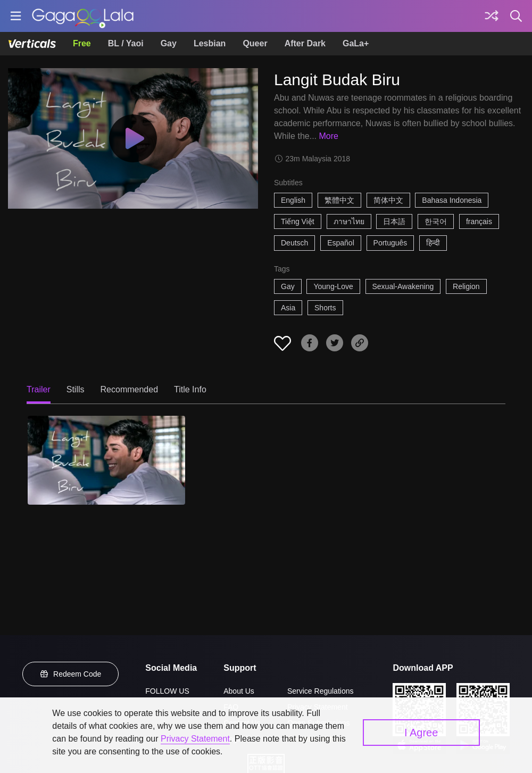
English (293, 200)
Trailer (39, 389)
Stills (76, 389)
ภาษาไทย (349, 221)
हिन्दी (433, 243)
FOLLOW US (167, 691)
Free (82, 43)
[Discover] (492, 16)
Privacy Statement (195, 739)
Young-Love (333, 286)
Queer (255, 43)
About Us (239, 691)
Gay (169, 43)
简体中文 (388, 200)
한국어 (436, 221)
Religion (466, 286)
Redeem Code (71, 674)
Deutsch (294, 243)
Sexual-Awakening (403, 286)
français (479, 221)
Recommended (130, 389)
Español (341, 243)
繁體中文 (339, 200)
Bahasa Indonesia (452, 200)
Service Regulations (321, 691)
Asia (288, 308)
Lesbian (210, 43)
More (328, 136)
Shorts (325, 308)
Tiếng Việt (298, 221)
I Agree (421, 733)
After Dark (305, 43)
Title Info (190, 389)
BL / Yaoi (126, 43)
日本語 (394, 221)
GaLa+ (356, 43)
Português (390, 243)
